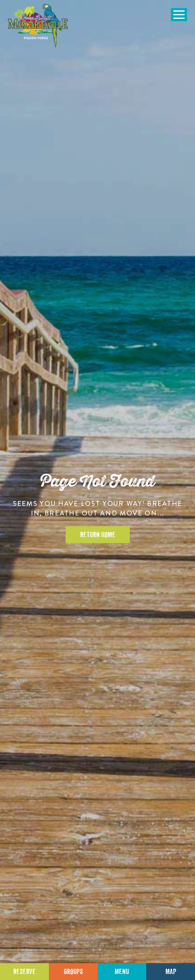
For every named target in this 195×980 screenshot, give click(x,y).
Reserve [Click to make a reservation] (24, 972)
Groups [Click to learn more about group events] (73, 972)
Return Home (98, 535)
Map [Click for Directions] (171, 972)
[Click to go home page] (38, 26)
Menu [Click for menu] (122, 972)
